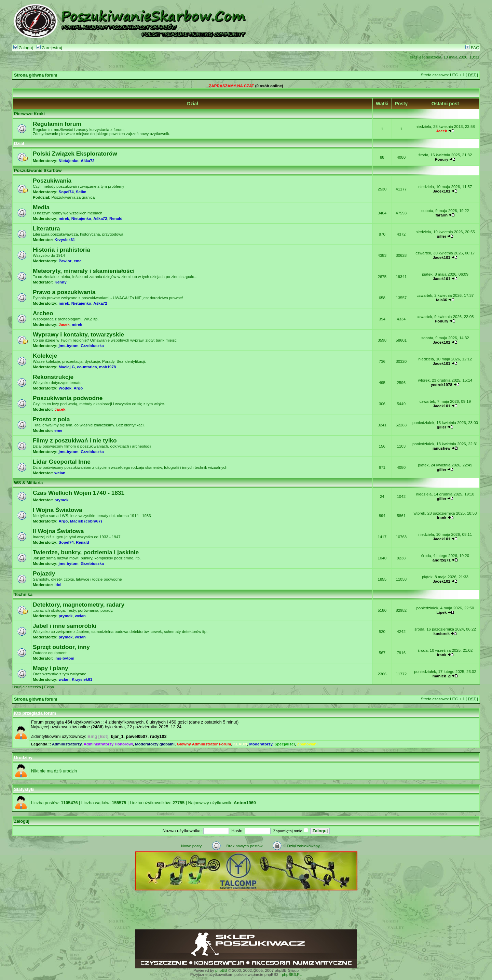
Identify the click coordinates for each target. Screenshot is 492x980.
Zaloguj (23, 48)
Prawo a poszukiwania (64, 292)
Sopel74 (66, 192)
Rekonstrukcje (53, 377)
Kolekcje (45, 356)
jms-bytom (69, 346)
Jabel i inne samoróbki (65, 626)
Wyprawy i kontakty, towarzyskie (78, 334)
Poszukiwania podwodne (68, 398)
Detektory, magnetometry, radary (79, 605)
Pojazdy (44, 573)
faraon (442, 215)
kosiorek (442, 634)
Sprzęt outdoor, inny (61, 647)
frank (441, 518)
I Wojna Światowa (58, 510)
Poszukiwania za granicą (73, 197)
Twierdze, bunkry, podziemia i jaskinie (86, 552)
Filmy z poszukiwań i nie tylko (75, 440)
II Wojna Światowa (58, 531)
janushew (441, 448)
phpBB (221, 970)
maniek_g (442, 676)
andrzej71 (442, 560)
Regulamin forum (57, 124)
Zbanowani (307, 744)
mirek (64, 218)
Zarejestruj (49, 48)
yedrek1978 (442, 385)
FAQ (472, 48)
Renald (116, 218)
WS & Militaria (28, 483)
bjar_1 (117, 737)
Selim (81, 192)
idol (58, 585)
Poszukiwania (52, 181)
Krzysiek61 (65, 240)
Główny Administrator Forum (204, 744)
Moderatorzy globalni (155, 744)
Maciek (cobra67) (86, 521)
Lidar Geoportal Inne (62, 462)
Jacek (441, 131)
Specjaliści (285, 744)
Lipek (441, 612)
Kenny (60, 282)
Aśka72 (87, 161)
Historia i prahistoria (61, 250)
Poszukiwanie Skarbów (38, 171)
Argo (78, 388)
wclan (60, 473)
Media (41, 207)
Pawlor (65, 261)
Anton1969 (245, 803)
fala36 (442, 300)
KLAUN (240, 744)
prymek (61, 500)
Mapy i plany (51, 668)
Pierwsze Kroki (29, 114)
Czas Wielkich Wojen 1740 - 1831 (79, 493)
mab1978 (107, 367)
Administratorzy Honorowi (108, 744)
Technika (23, 595)
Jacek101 (442, 191)
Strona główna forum (36, 75)
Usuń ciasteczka (27, 687)
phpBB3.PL (292, 975)
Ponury (442, 159)
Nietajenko (69, 161)
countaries (87, 367)
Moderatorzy (261, 744)
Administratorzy (67, 744)
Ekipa (49, 687)
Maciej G (67, 367)
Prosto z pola (51, 419)
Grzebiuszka (92, 346)
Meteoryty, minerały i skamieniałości (84, 271)
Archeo (43, 313)
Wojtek (65, 388)
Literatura (46, 228)
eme (78, 261)
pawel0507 (137, 737)
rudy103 (158, 737)
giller (442, 236)
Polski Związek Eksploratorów (75, 154)
